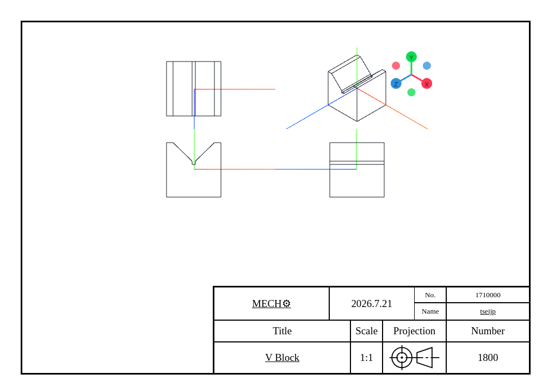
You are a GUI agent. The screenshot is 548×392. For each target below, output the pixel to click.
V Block (282, 357)
